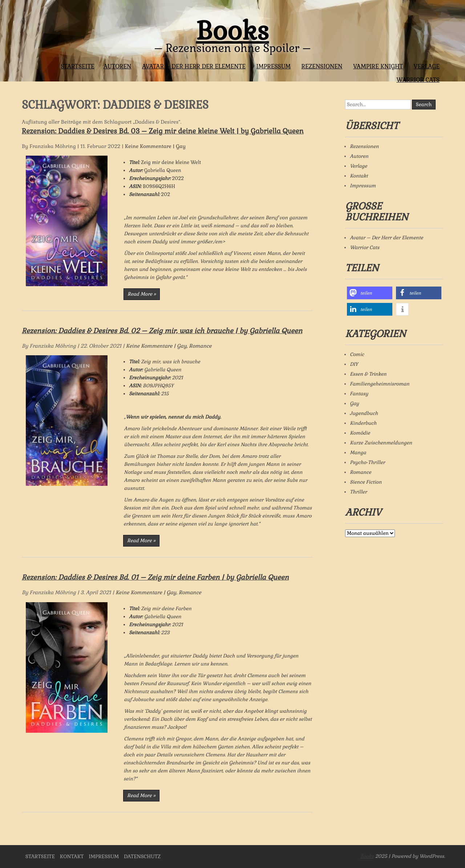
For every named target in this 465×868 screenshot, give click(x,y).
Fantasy (359, 394)
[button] (370, 293)
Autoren (118, 66)
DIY (354, 364)
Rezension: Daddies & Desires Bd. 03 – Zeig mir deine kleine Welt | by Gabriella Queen (163, 131)
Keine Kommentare (148, 146)
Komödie (360, 433)
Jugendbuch (364, 413)
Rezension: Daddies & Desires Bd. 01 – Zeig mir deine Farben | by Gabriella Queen (155, 577)
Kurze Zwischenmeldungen (381, 443)
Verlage (426, 66)
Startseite (78, 66)
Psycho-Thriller (367, 462)
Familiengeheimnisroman (380, 384)
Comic (357, 354)
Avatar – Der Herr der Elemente (194, 66)
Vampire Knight (378, 66)
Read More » (142, 294)
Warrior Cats (418, 80)
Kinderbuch (363, 423)
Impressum (273, 66)
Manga (358, 453)
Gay (181, 146)
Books (232, 31)
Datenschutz (142, 856)
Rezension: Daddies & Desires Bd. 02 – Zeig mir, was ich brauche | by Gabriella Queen (162, 331)
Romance (200, 346)
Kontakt (359, 176)
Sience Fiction (366, 482)
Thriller (358, 492)
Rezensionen (322, 66)
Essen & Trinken (368, 374)
